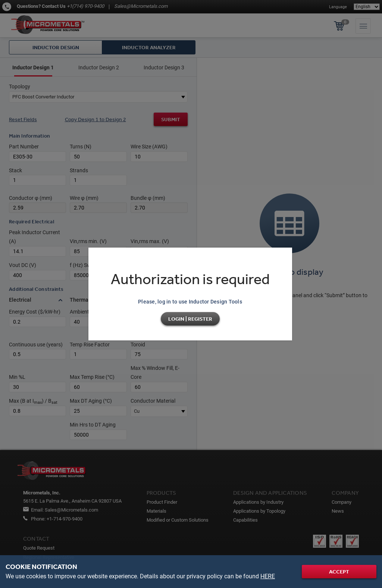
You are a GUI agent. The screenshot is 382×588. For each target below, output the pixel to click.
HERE (268, 576)
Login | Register (190, 319)
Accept (339, 572)
